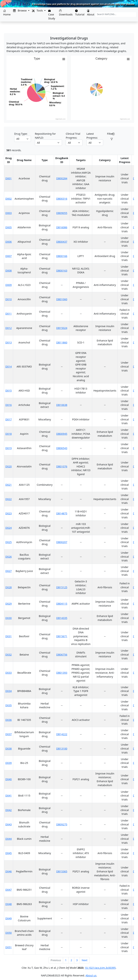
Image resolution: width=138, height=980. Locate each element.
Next (85, 960)
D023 (9, 513)
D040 (9, 779)
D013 (9, 342)
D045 (9, 853)
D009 (9, 285)
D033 (9, 673)
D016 (9, 405)
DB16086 (62, 227)
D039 (9, 763)
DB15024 (62, 328)
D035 (9, 705)
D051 (9, 947)
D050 (9, 933)
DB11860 (62, 342)
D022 (9, 499)
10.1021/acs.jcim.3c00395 (100, 968)
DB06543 (62, 448)
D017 (9, 419)
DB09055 (62, 213)
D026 (9, 557)
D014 (9, 367)
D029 (9, 604)
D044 (9, 839)
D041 (9, 796)
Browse (20, 10)
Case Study (52, 15)
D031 (9, 636)
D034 (9, 691)
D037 (9, 734)
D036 (9, 720)
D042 (9, 810)
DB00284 (62, 178)
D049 (9, 918)
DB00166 (62, 256)
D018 (9, 434)
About (91, 13)
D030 (9, 618)
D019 (9, 448)
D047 (9, 890)
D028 (9, 587)
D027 (9, 571)
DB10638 (62, 405)
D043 (9, 824)
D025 (9, 542)
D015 (9, 391)
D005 (9, 227)
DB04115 (62, 604)
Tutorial (80, 13)
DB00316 (62, 199)
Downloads (66, 13)
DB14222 (62, 734)
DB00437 (62, 242)
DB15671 (62, 636)
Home (7, 13)
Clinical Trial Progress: (73, 136)
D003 (9, 213)
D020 (9, 466)
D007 (9, 256)
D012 (9, 328)
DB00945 (62, 434)
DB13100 (62, 749)
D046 (9, 871)
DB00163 (62, 271)
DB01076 (62, 466)
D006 (9, 242)
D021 (9, 485)
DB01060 (62, 299)
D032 (9, 655)
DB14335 (62, 618)
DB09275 (62, 824)
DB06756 (62, 655)
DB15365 (62, 871)
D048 (9, 904)
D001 (9, 178)
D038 (9, 749)
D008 (9, 271)
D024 (9, 528)
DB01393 (62, 673)
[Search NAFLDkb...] (116, 15)
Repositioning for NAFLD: (45, 136)
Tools (38, 10)
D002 (9, 199)
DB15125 (62, 587)
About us (91, 975)
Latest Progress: (92, 136)
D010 (9, 299)
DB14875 (62, 513)
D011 (9, 314)
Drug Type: (21, 134)
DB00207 (62, 542)
